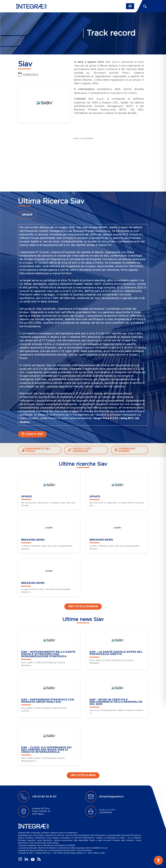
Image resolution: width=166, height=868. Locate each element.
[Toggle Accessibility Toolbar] (158, 860)
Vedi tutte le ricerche (83, 606)
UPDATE (27, 215)
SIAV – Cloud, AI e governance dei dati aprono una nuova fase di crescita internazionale (46, 750)
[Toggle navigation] (130, 6)
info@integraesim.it (111, 796)
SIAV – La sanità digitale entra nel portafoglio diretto (116, 653)
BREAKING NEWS (33, 540)
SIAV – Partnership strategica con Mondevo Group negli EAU (48, 701)
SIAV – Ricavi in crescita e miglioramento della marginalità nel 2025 (116, 702)
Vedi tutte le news (83, 775)
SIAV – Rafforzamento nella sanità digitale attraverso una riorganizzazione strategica (48, 654)
